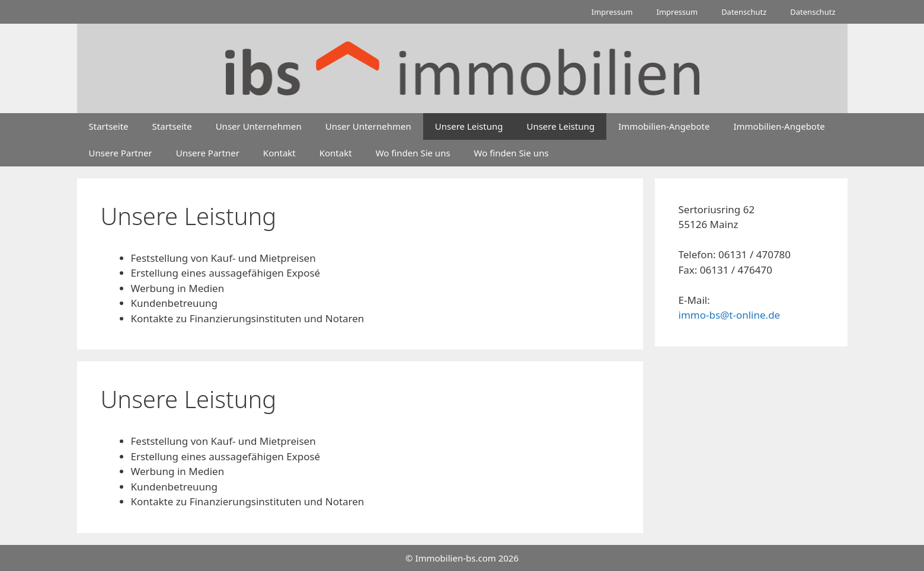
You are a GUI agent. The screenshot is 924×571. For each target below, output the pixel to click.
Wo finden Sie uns (413, 153)
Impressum (612, 12)
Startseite (109, 126)
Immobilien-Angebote (664, 126)
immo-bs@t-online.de (730, 315)
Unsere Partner (121, 153)
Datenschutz (744, 12)
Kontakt (279, 153)
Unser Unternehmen (259, 126)
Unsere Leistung (469, 126)
